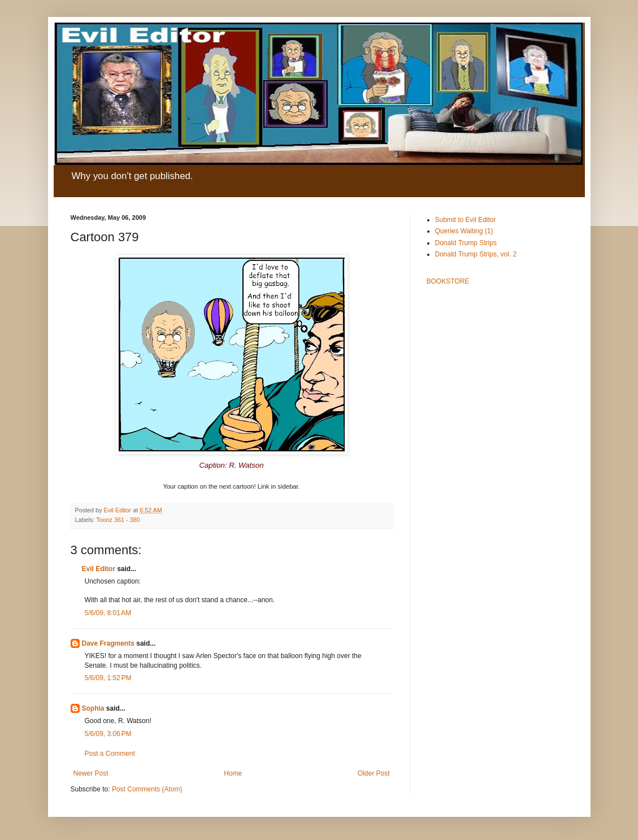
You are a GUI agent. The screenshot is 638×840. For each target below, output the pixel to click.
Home (233, 773)
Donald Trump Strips (466, 243)
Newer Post (91, 773)
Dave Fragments (108, 643)
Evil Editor (99, 569)
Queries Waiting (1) (464, 231)
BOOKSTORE (448, 281)
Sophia (93, 708)
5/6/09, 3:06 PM (108, 734)
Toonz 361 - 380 (118, 520)
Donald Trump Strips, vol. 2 (476, 254)
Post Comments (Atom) (147, 789)
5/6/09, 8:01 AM (108, 613)
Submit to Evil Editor (466, 220)
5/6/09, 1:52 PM (108, 678)
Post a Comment (110, 754)
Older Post (374, 773)
